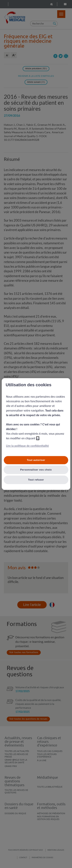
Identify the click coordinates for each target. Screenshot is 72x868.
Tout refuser (36, 480)
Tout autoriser (36, 460)
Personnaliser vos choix (36, 470)
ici (38, 438)
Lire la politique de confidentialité (27, 446)
